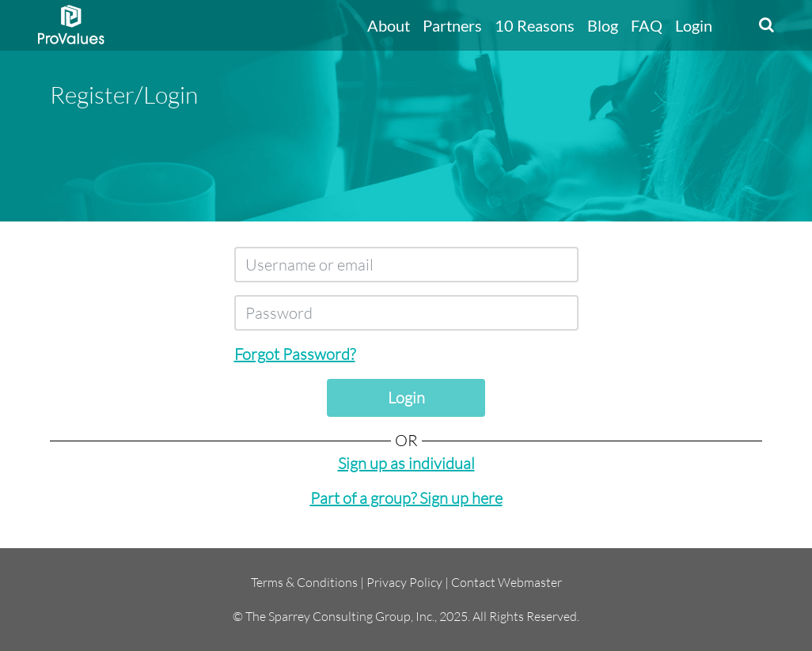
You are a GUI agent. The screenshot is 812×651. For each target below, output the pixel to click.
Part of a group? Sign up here (406, 498)
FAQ (647, 25)
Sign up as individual (406, 463)
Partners (452, 25)
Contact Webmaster (507, 582)
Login (694, 25)
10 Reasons (535, 25)
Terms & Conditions (304, 582)
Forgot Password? (295, 354)
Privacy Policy (404, 582)
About (389, 25)
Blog (603, 25)
